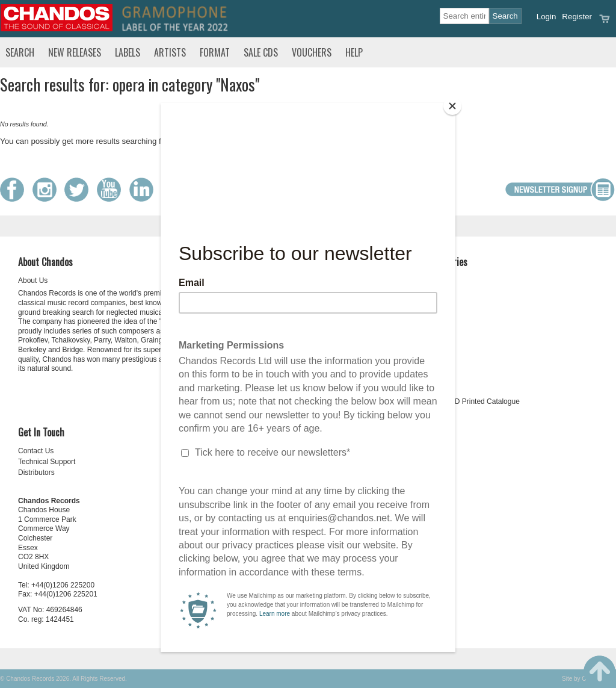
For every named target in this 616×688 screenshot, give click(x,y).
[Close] (452, 106)
